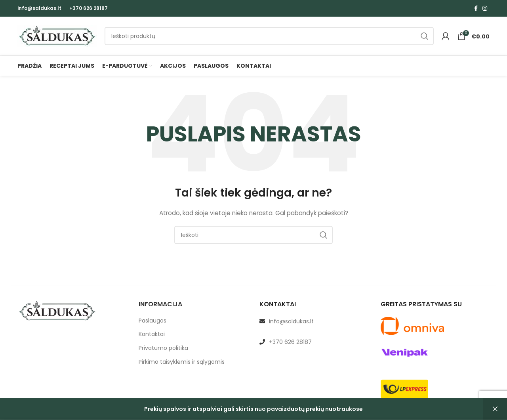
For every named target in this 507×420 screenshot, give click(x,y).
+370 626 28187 (89, 8)
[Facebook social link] (476, 8)
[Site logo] (57, 37)
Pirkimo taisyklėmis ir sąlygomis (182, 364)
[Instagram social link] (485, 8)
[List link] (314, 323)
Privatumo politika (163, 350)
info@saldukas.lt (39, 8)
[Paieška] (269, 37)
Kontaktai (152, 337)
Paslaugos (152, 323)
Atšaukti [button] (495, 409)
